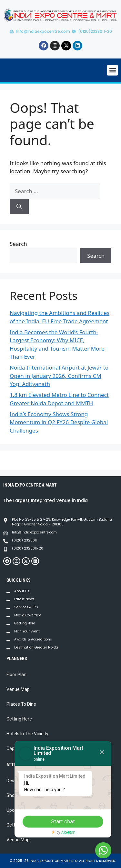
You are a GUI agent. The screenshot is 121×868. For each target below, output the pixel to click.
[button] (112, 70)
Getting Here (19, 719)
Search (18, 244)
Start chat (63, 821)
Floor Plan (16, 675)
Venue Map (18, 689)
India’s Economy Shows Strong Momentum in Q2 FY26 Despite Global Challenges (59, 422)
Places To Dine (21, 704)
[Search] (19, 207)
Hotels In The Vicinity (27, 734)
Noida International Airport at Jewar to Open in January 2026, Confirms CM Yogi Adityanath (59, 376)
